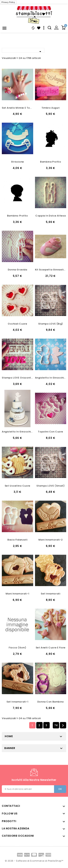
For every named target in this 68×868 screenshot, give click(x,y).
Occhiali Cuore (17, 324)
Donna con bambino (51, 702)
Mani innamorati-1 (17, 594)
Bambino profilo (17, 216)
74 (56, 725)
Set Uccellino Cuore (17, 486)
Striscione (17, 162)
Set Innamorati (51, 594)
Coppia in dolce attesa (51, 216)
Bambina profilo (51, 162)
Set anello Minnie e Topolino (17, 108)
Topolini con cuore (51, 432)
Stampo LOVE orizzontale (17, 378)
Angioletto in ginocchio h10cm (51, 378)
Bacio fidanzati (17, 540)
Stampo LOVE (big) (51, 324)
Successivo (63, 725)
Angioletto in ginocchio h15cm (17, 432)
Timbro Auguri (51, 108)
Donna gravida (17, 270)
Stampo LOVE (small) (51, 486)
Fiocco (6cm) (17, 648)
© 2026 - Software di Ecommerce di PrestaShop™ (34, 861)
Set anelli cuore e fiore (51, 648)
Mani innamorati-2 (51, 540)
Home (9, 736)
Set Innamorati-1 (17, 702)
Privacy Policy (8, 2)
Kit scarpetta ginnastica (51, 270)
